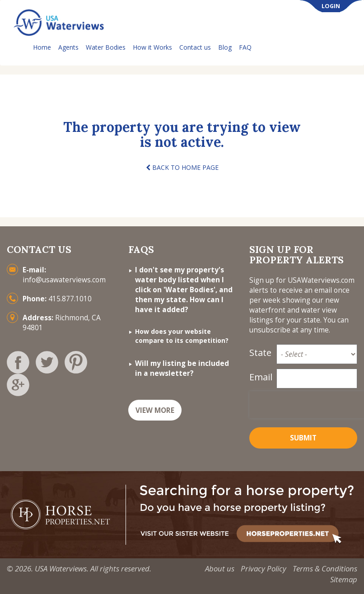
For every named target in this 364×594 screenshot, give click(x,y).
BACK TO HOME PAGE (182, 167)
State (260, 353)
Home (42, 47)
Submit (303, 438)
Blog (225, 47)
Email (260, 377)
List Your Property (298, 48)
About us (220, 568)
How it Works (152, 47)
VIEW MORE (155, 410)
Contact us (195, 47)
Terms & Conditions (325, 568)
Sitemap (344, 579)
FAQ (245, 47)
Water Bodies (106, 47)
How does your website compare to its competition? (182, 336)
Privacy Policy (264, 568)
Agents (68, 47)
